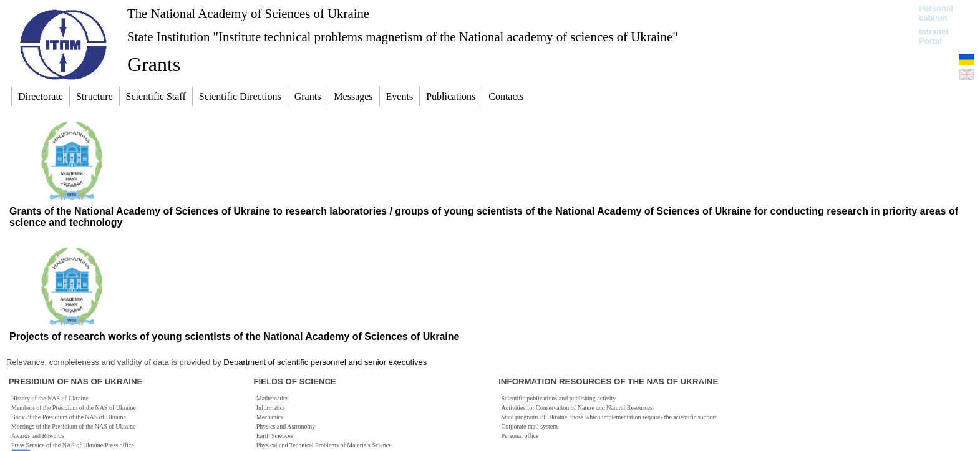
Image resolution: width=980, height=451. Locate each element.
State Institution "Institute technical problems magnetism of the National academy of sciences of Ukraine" (403, 36)
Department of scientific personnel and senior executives (325, 362)
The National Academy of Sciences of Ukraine (248, 13)
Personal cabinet (936, 13)
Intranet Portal (934, 36)
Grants (154, 64)
